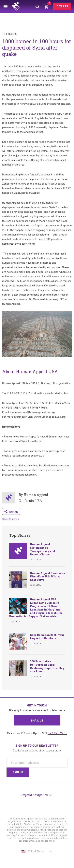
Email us (37, 721)
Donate (62, 6)
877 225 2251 (57, 733)
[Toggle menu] (6, 7)
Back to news (11, 519)
